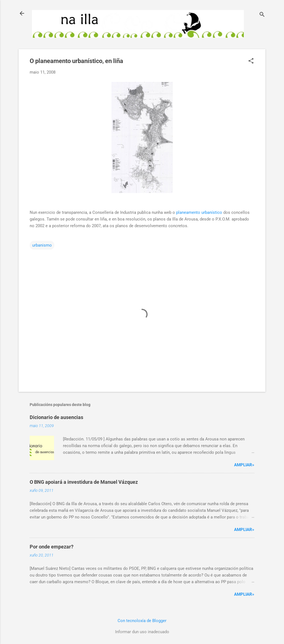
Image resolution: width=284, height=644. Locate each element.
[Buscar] (262, 15)
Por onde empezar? (52, 547)
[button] (251, 61)
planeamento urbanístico (199, 212)
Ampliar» (244, 465)
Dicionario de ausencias (56, 417)
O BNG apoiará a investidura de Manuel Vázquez (84, 482)
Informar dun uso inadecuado (142, 632)
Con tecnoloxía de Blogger (142, 621)
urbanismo (42, 245)
